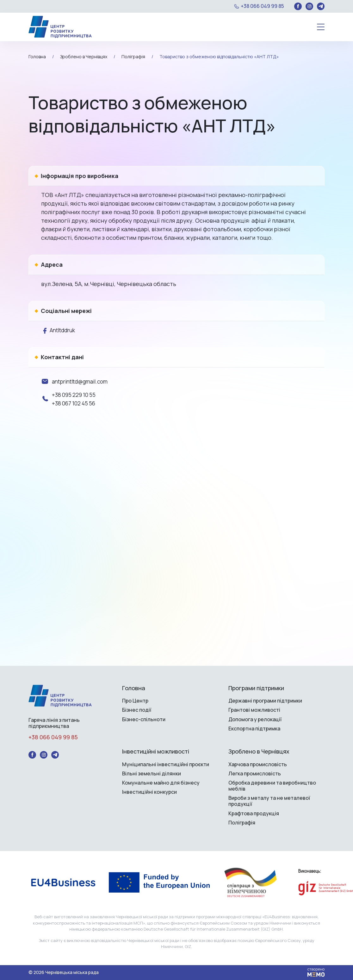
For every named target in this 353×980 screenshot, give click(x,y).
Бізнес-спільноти (144, 719)
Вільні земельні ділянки (152, 774)
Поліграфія (242, 823)
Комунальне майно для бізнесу (161, 783)
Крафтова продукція (254, 814)
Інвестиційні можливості (156, 752)
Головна (134, 688)
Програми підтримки (256, 688)
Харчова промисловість (258, 764)
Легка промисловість (255, 774)
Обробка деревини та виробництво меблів (272, 786)
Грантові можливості (254, 710)
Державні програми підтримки (265, 701)
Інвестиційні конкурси (149, 792)
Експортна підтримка (254, 729)
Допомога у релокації (255, 719)
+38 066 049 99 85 (262, 6)
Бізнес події (137, 710)
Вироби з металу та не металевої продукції (269, 801)
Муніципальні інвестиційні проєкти (166, 764)
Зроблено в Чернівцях (259, 752)
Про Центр (135, 701)
